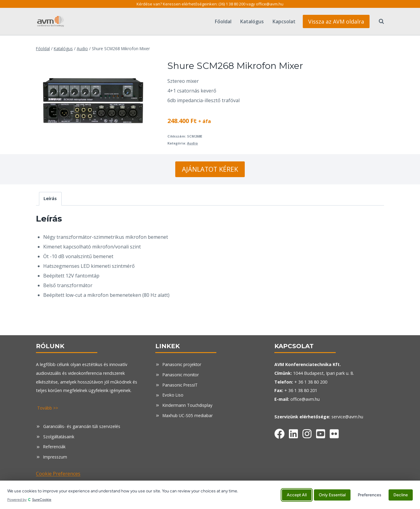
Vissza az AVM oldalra (336, 21)
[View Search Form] (378, 21)
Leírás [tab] (50, 198)
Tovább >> (48, 408)
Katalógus (252, 21)
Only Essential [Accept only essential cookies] (332, 495)
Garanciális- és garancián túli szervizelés (82, 426)
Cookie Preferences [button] (58, 474)
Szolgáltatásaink (60, 437)
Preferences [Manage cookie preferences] (370, 495)
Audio (192, 143)
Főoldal (223, 21)
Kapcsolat (284, 21)
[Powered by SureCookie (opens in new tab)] (142, 500)
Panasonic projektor (183, 364)
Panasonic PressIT (181, 385)
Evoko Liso (173, 395)
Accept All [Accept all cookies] (297, 495)
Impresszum (55, 457)
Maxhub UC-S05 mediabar (189, 415)
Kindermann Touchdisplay (188, 405)
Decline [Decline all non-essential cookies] (401, 495)
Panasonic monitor (181, 375)
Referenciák (55, 447)
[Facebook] (279, 433)
